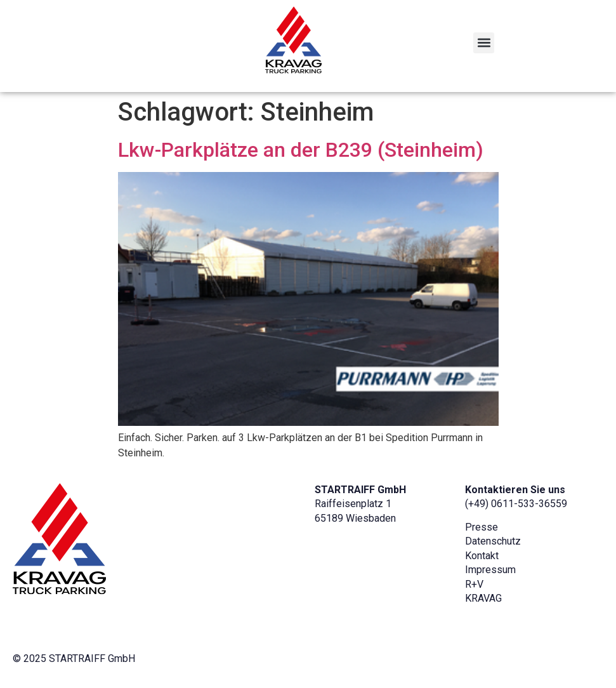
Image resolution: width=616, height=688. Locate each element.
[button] (484, 43)
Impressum (490, 570)
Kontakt (482, 556)
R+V (474, 584)
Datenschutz (493, 541)
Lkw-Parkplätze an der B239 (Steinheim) (301, 150)
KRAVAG (483, 598)
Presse (482, 527)
